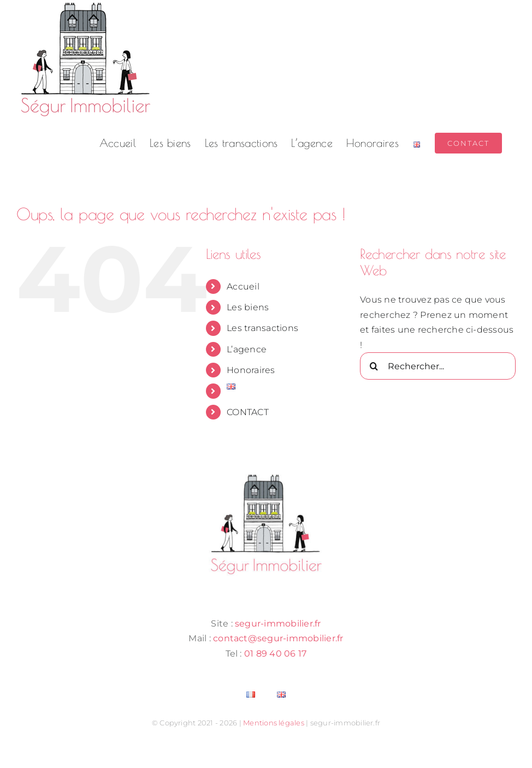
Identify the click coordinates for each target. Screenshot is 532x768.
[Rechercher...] (438, 366)
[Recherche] (374, 366)
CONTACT (248, 412)
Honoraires (251, 370)
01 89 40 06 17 (275, 654)
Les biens (248, 307)
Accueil (243, 286)
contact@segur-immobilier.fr (278, 638)
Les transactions (262, 328)
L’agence (247, 349)
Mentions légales (274, 723)
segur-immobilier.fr (278, 624)
